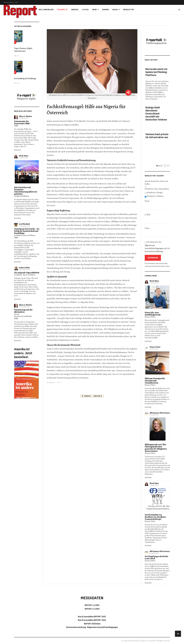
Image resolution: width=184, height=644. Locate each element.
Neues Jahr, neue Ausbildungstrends (153, 314)
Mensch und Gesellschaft (23, 316)
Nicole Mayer (24, 156)
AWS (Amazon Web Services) (160, 413)
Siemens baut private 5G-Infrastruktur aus (157, 136)
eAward (105, 10)
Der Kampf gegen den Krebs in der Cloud (156, 558)
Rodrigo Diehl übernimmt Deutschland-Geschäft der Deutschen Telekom (156, 114)
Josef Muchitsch (24, 224)
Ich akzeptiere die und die (157, 247)
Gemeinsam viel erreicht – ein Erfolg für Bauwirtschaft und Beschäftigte (27, 231)
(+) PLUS (85, 10)
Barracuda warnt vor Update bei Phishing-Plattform (157, 72)
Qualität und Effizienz (22, 196)
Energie (75, 10)
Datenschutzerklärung (154, 251)
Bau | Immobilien (46, 10)
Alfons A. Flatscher (25, 116)
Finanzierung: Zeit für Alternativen (23, 311)
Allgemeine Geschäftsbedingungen (102, 627)
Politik (16, 126)
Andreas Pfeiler (24, 268)
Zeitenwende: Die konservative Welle (22, 123)
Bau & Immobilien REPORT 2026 (92, 620)
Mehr (94, 10)
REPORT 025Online (92, 624)
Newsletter (129, 10)
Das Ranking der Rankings (25, 78)
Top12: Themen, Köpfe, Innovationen (23, 50)
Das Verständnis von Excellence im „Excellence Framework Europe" (155, 517)
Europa (17, 314)
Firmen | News (150, 317)
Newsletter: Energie (155, 193)
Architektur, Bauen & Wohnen (25, 235)
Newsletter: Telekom (155, 196)
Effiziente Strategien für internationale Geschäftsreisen (155, 381)
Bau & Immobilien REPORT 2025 (92, 617)
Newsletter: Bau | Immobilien (157, 189)
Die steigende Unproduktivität (27, 273)
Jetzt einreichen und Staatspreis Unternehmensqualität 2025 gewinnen (26, 191)
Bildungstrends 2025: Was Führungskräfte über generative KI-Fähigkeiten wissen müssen (156, 448)
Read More (18, 150)
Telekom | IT (62, 10)
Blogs (115, 10)
